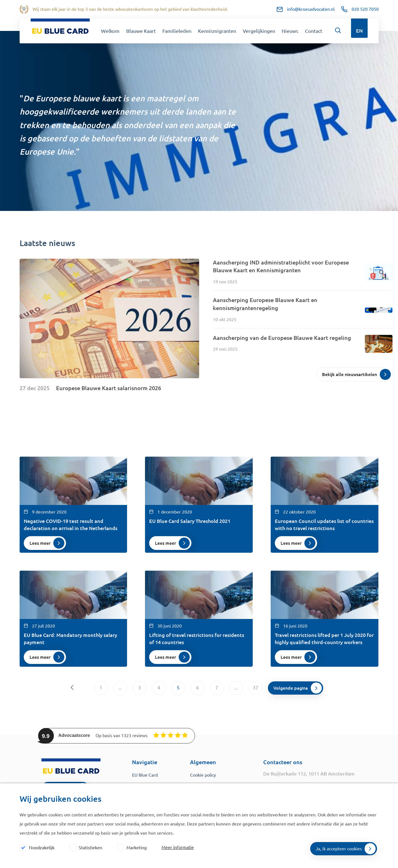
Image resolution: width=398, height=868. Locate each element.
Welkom (110, 31)
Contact (314, 31)
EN (359, 31)
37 (255, 687)
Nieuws (290, 31)
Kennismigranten (217, 31)
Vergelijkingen (259, 31)
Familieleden (177, 31)
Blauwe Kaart (141, 31)
